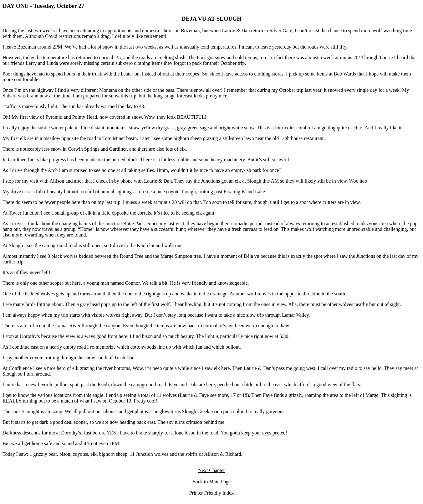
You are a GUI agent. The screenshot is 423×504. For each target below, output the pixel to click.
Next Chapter (211, 470)
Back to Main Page (211, 482)
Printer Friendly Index (211, 493)
